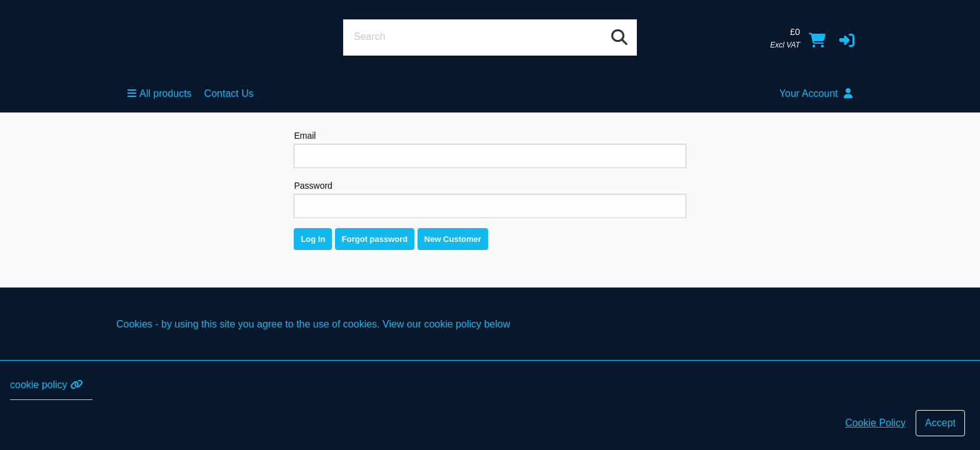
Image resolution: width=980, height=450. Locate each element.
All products (160, 93)
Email (490, 149)
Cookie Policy (875, 423)
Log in (313, 239)
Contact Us (229, 93)
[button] (847, 40)
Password (490, 199)
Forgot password (375, 239)
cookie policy (46, 385)
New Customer (453, 239)
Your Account (816, 93)
